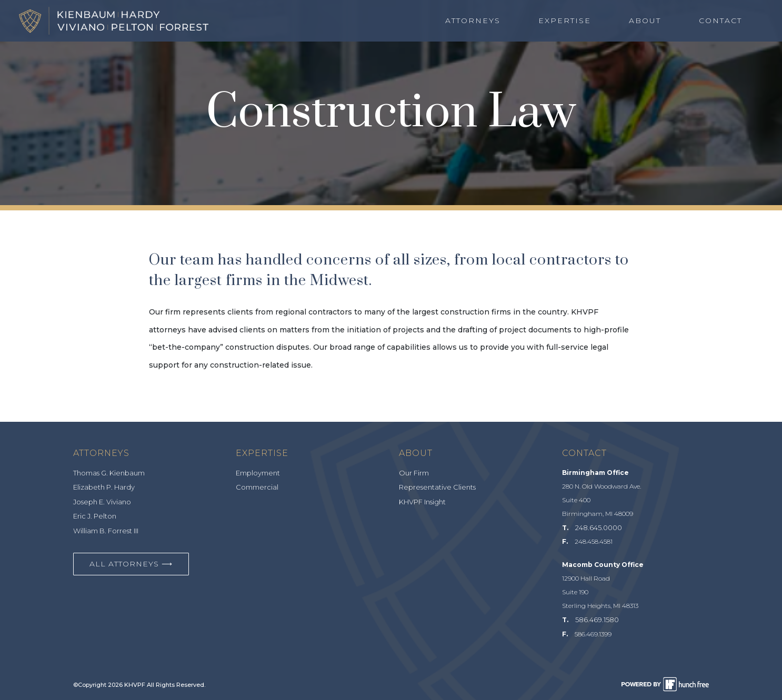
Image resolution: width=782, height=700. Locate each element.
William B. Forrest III (106, 531)
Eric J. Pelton (95, 516)
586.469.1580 (597, 620)
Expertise (565, 21)
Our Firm (414, 473)
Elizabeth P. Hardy (104, 487)
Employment (258, 473)
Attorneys (473, 21)
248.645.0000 (599, 527)
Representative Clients (437, 487)
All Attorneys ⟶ (131, 564)
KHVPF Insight (422, 502)
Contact (720, 21)
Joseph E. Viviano (102, 502)
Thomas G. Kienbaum (109, 473)
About (645, 21)
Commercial (257, 487)
